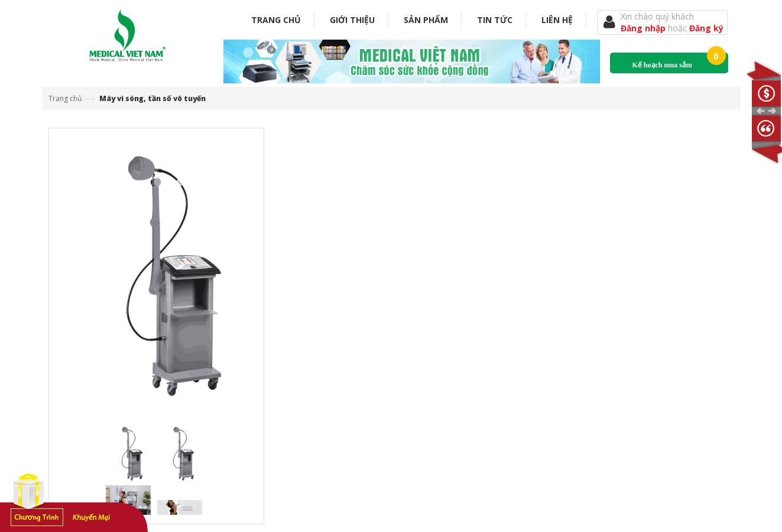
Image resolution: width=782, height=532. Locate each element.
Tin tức (495, 20)
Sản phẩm (426, 20)
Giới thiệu (352, 20)
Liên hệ (557, 20)
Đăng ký (706, 28)
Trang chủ (276, 20)
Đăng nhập (644, 28)
